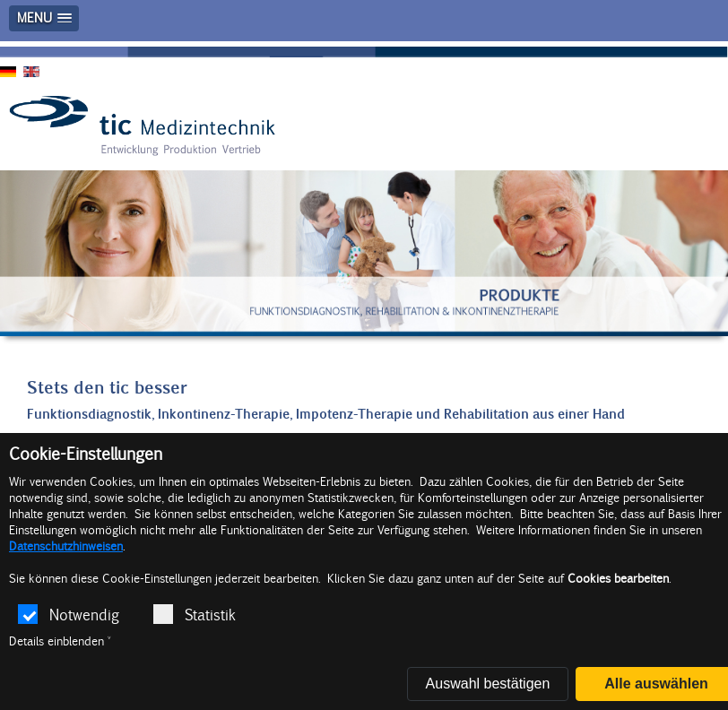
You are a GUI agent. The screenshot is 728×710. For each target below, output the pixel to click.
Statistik (195, 614)
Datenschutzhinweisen (66, 546)
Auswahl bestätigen (488, 684)
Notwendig (69, 614)
